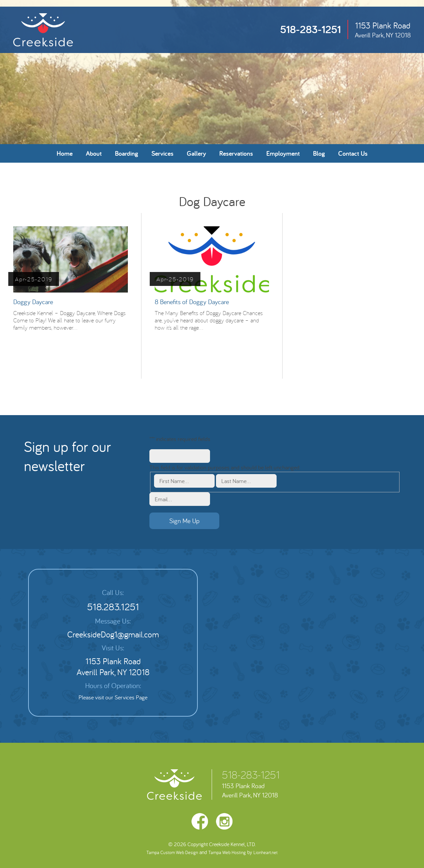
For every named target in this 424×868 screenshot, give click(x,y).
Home (65, 153)
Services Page (131, 697)
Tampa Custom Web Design (172, 852)
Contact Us (353, 153)
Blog (319, 153)
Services (162, 153)
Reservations (236, 153)
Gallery (196, 153)
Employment (283, 153)
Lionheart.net (265, 852)
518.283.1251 (113, 607)
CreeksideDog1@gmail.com (113, 634)
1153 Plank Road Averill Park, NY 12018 (113, 667)
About (94, 153)
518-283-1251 (311, 29)
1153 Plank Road (383, 29)
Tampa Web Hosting (227, 852)
